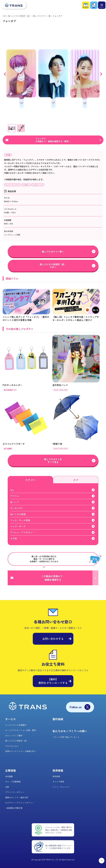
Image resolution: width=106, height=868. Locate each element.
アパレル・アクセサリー (22, 532)
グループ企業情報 (13, 782)
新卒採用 (56, 776)
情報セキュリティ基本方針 (17, 797)
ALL (12, 490)
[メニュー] (102, 5)
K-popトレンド (38, 185)
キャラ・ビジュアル (12, 185)
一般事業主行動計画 (14, 808)
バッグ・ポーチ (18, 526)
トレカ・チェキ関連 (20, 520)
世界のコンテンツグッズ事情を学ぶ (21, 751)
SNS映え (26, 185)
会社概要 (9, 776)
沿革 (7, 787)
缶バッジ (15, 502)
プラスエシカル (12, 746)
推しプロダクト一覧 (42, 16)
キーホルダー (17, 508)
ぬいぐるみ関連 (18, 514)
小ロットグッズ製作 (14, 736)
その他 (8, 155)
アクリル (15, 496)
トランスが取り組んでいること (66, 737)
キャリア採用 (58, 782)
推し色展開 (8, 449)
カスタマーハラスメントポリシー (20, 803)
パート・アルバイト (61, 787)
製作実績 (58, 719)
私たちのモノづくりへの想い (70, 731)
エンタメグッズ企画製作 (16, 725)
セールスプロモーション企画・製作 (21, 730)
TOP (4, 16)
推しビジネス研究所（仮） (20, 16)
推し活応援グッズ (10, 390)
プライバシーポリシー (15, 792)
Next (101, 74)
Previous (5, 74)
